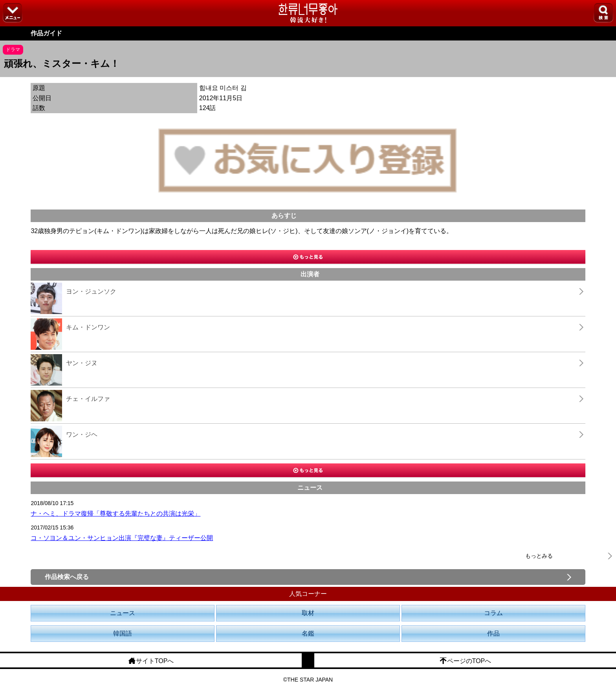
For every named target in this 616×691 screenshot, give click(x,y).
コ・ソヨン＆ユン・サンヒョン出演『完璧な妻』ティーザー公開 (122, 538)
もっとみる (539, 556)
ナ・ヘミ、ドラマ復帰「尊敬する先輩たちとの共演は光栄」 (115, 514)
